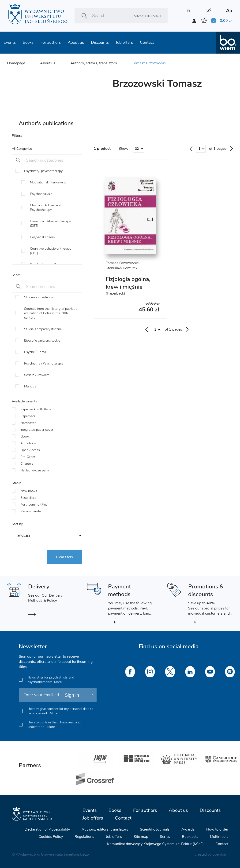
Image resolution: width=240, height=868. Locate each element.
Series (165, 837)
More (58, 682)
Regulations (84, 837)
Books (28, 42)
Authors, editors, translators (94, 63)
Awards (188, 829)
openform (220, 854)
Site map (141, 837)
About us (76, 42)
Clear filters (65, 557)
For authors (51, 42)
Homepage (16, 63)
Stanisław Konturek (122, 268)
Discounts (100, 42)
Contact (147, 42)
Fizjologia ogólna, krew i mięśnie (128, 283)
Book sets (190, 837)
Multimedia (219, 837)
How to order (217, 829)
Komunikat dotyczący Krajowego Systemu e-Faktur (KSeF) (155, 844)
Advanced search (147, 16)
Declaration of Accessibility (47, 829)
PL (189, 11)
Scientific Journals (155, 829)
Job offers (124, 42)
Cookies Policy (51, 837)
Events (10, 42)
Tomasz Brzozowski (149, 63)
